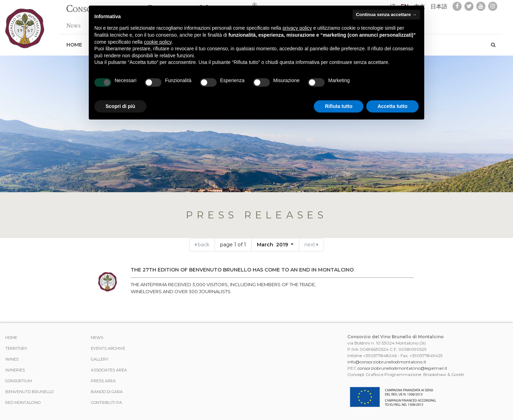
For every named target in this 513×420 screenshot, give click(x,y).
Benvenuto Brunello (29, 392)
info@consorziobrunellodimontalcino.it (387, 362)
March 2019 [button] (273, 245)
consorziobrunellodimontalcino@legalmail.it (402, 368)
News (73, 22)
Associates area (109, 370)
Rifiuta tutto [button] (339, 106)
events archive (108, 348)
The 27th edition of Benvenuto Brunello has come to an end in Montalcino (242, 270)
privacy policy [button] (297, 28)
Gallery (100, 359)
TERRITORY (16, 348)
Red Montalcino (23, 403)
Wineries (15, 370)
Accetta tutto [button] (392, 106)
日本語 (439, 6)
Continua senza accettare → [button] (386, 15)
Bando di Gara (107, 392)
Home (74, 41)
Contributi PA (106, 403)
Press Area (103, 381)
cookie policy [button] (158, 42)
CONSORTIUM (19, 381)
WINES (12, 359)
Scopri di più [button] (120, 106)
